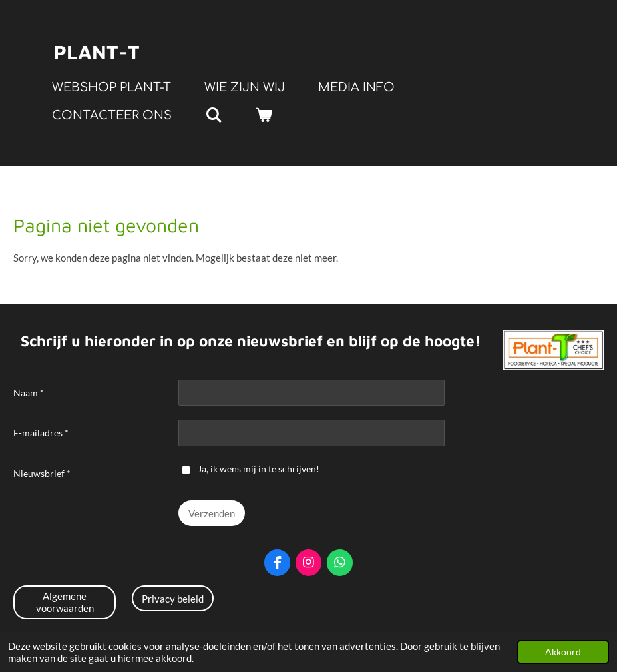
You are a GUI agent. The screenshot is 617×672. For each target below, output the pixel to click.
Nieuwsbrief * (42, 473)
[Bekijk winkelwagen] (263, 115)
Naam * (29, 393)
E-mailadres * (41, 433)
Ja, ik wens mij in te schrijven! (251, 469)
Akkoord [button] (563, 652)
